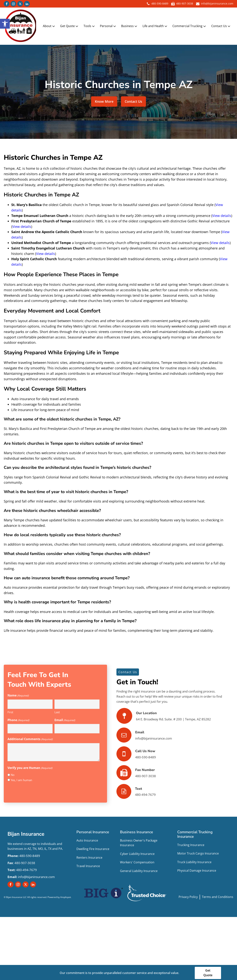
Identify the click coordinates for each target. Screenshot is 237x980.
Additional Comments (30, 738)
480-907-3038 (185, 4)
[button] (5, 24)
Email (65, 719)
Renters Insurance (89, 856)
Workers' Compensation (137, 861)
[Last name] (77, 703)
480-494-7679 (22, 868)
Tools (90, 25)
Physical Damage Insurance (197, 869)
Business (130, 25)
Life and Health (156, 25)
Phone (18, 719)
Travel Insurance (88, 865)
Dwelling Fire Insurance (93, 847)
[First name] (30, 703)
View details (222, 214)
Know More (104, 100)
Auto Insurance (87, 839)
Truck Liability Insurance (194, 861)
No (13, 773)
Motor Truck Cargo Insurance (198, 852)
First (10, 711)
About (50, 25)
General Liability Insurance (139, 869)
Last (57, 711)
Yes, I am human (21, 779)
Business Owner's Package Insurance (139, 841)
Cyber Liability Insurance (137, 852)
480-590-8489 (160, 4)
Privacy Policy (188, 895)
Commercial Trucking (190, 25)
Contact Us (222, 25)
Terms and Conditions (218, 895)
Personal (109, 25)
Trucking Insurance (191, 843)
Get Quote (70, 25)
